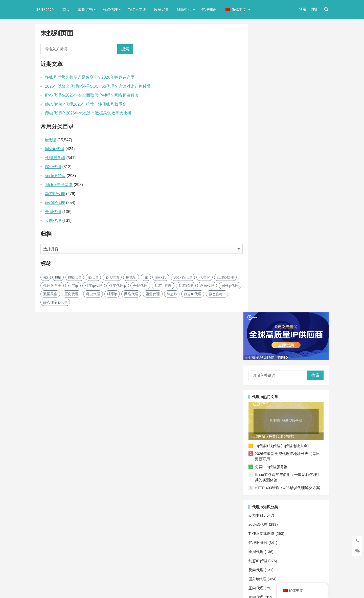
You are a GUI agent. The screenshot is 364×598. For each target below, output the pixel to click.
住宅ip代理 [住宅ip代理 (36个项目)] (94, 286)
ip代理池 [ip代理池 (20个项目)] (112, 277)
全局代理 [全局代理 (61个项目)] (140, 286)
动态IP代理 (55, 194)
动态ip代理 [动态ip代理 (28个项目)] (163, 286)
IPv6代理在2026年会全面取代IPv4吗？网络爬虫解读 (92, 95)
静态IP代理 (55, 203)
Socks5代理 (271, 583)
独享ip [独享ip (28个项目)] (112, 294)
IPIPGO (44, 9)
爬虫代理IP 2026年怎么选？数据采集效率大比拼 (88, 113)
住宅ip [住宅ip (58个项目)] (73, 286)
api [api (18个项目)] (46, 277)
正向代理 (265, 295)
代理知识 (209, 9)
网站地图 (123, 573)
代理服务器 (55, 158)
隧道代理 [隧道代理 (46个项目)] (153, 294)
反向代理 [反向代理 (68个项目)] (207, 286)
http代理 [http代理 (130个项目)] (75, 277)
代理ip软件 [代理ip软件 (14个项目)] (225, 277)
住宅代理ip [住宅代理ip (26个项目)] (118, 286)
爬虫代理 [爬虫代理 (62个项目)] (93, 294)
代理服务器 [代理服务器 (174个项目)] (52, 286)
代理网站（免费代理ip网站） (283, 138)
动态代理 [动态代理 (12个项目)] (186, 286)
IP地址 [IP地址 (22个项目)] (131, 277)
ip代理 (51, 140)
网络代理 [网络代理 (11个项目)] (131, 294)
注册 (315, 9)
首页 (66, 9)
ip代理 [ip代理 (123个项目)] (93, 277)
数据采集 (161, 9)
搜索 (125, 49)
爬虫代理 (53, 167)
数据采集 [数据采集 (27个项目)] (50, 294)
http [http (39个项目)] (58, 277)
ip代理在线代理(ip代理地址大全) (291, 147)
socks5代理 (55, 176)
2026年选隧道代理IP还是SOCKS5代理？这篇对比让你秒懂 (98, 86)
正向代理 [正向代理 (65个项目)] (72, 294)
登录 (303, 9)
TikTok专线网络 (59, 185)
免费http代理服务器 (281, 168)
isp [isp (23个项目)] (146, 277)
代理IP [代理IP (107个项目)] (204, 277)
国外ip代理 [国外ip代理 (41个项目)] (230, 286)
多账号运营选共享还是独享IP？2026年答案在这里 (90, 77)
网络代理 (265, 313)
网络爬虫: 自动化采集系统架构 (287, 438)
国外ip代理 (55, 149)
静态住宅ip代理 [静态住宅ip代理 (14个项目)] (55, 302)
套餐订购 (85, 9)
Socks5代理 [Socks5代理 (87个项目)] (183, 277)
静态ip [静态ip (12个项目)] (172, 294)
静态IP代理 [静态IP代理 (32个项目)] (193, 294)
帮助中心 (184, 9)
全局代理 (53, 212)
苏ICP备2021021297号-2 (95, 573)
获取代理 (110, 9)
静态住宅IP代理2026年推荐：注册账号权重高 (86, 104)
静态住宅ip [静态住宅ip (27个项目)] (217, 294)
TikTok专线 (137, 9)
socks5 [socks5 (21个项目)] (161, 277)
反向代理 (53, 221)
